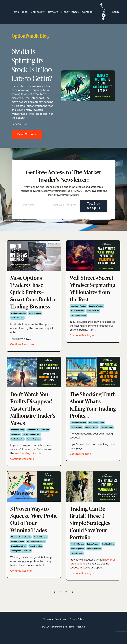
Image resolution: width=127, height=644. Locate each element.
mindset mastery (77, 321)
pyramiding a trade (19, 556)
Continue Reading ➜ (22, 347)
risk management (77, 559)
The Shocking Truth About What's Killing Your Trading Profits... (87, 413)
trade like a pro (17, 321)
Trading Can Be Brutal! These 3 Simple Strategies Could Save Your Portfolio (91, 532)
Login (116, 12)
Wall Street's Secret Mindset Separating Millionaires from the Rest (93, 293)
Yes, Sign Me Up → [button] (94, 206)
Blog (25, 12)
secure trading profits (32, 440)
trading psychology (78, 325)
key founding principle (28, 459)
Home (15, 12)
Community (38, 12)
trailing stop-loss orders (21, 561)
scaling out (16, 440)
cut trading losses (97, 435)
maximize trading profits (21, 547)
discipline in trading (78, 316)
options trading (35, 316)
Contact (87, 12)
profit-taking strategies (36, 551)
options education (18, 316)
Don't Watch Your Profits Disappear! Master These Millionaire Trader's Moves (33, 413)
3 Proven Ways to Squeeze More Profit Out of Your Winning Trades (33, 528)
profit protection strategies (38, 435)
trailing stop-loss (34, 444)
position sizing (108, 555)
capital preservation (78, 435)
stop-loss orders (94, 559)
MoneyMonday (70, 12)
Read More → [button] (27, 134)
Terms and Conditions (55, 630)
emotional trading (96, 316)
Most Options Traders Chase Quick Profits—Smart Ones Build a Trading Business (34, 293)
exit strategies (76, 440)
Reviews (53, 12)
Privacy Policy (77, 630)
